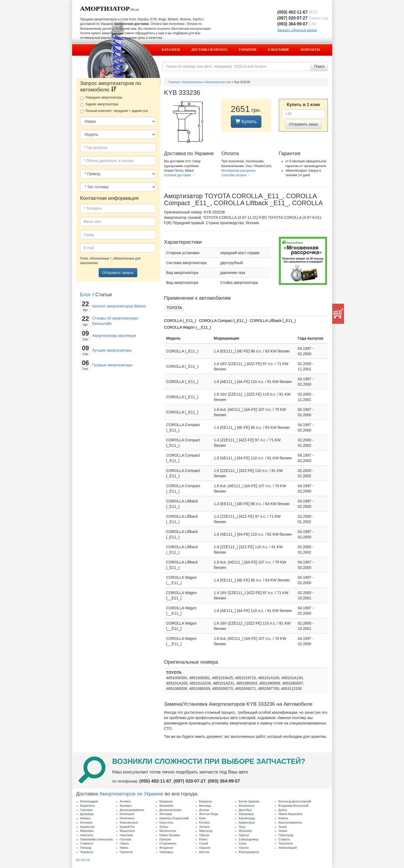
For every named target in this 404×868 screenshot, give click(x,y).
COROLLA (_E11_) (180, 321)
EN (83, 860)
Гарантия (248, 50)
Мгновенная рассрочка (238, 171)
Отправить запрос (118, 273)
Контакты (310, 50)
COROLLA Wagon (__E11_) (188, 327)
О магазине (279, 50)
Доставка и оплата (209, 50)
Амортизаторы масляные (114, 336)
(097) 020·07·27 (303, 18)
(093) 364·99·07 (297, 24)
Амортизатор (105, 9)
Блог (86, 294)
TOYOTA (174, 308)
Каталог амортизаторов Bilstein (119, 306)
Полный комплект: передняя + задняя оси (114, 111)
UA (88, 860)
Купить (246, 121)
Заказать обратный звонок (297, 30)
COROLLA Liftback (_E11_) (273, 321)
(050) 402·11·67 (298, 12)
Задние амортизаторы (99, 104)
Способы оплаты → (236, 175)
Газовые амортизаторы (112, 365)
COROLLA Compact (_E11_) (223, 321)
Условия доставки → (179, 175)
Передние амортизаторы (101, 98)
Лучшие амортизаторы (112, 350)
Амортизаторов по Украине (131, 794)
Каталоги (171, 50)
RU (78, 860)
